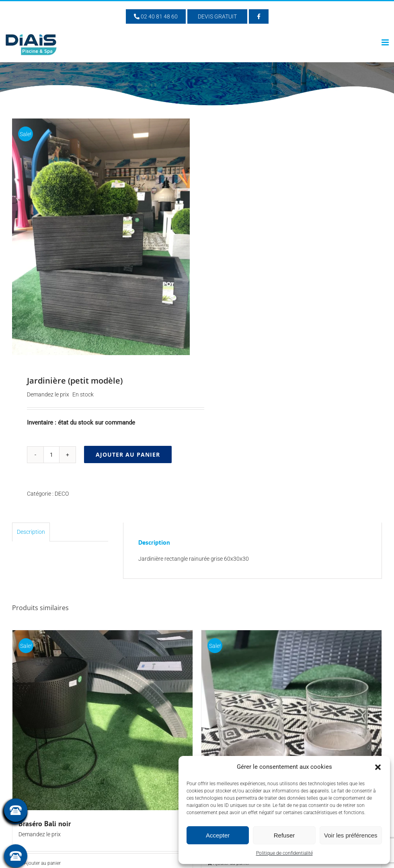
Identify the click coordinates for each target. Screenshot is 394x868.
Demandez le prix (48, 394)
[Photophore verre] (291, 720)
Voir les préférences (351, 835)
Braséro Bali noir (45, 824)
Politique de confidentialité (284, 853)
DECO (62, 494)
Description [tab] (31, 532)
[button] (378, 767)
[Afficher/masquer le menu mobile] (386, 42)
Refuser (284, 835)
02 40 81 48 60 (156, 16)
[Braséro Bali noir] (103, 720)
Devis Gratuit (217, 16)
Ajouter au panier (128, 454)
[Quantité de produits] (51, 455)
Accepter (218, 835)
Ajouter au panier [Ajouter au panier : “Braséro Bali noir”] (42, 863)
